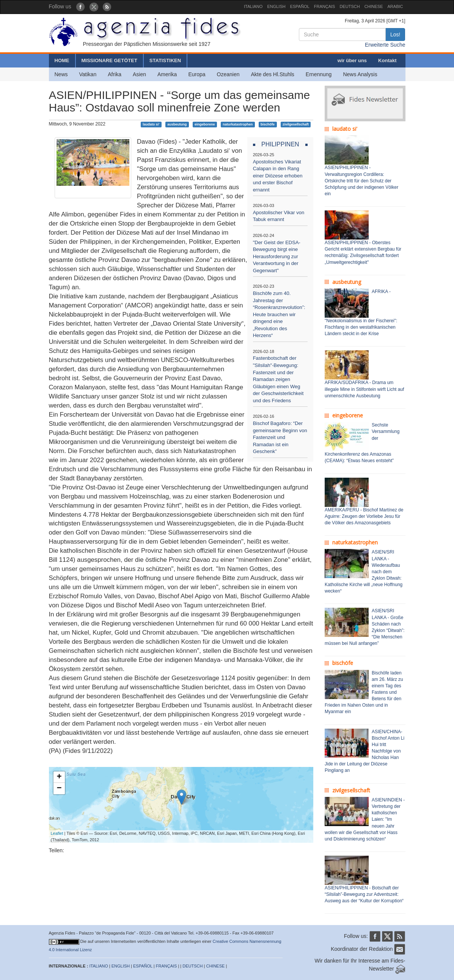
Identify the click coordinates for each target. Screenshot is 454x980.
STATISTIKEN (165, 60)
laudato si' (151, 124)
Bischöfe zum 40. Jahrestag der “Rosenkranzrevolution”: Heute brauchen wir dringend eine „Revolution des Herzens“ (279, 314)
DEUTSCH (350, 6)
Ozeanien (228, 74)
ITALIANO (253, 6)
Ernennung (319, 74)
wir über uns (352, 60)
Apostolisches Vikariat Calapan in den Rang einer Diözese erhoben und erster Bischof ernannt (278, 176)
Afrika (115, 74)
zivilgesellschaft (296, 124)
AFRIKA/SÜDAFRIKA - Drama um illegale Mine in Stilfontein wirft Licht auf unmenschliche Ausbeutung (364, 389)
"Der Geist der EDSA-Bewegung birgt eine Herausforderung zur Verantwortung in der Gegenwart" (277, 256)
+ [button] (59, 777)
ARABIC (395, 6)
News (61, 74)
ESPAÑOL (300, 6)
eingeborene (205, 124)
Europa (197, 74)
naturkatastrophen (238, 124)
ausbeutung (177, 124)
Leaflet (57, 833)
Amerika (167, 74)
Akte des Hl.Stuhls (272, 74)
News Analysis (360, 74)
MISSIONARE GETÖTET (109, 60)
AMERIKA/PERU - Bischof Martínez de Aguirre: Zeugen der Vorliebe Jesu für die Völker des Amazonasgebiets (364, 516)
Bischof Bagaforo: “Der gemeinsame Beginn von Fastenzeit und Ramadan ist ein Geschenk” (280, 437)
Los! (395, 34)
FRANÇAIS (325, 6)
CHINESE (374, 6)
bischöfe (268, 124)
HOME (62, 60)
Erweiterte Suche (385, 45)
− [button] (59, 789)
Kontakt (387, 60)
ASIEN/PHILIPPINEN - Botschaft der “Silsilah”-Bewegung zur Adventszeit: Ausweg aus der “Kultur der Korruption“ (364, 894)
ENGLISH (276, 6)
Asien (139, 74)
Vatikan (88, 74)
